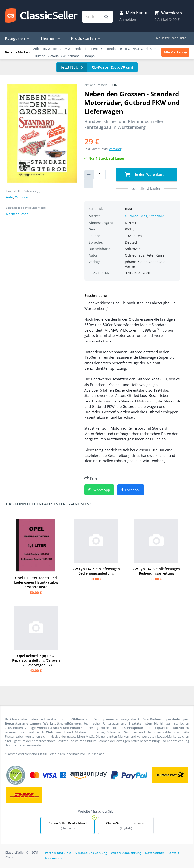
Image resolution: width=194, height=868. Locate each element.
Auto (9, 197)
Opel (144, 49)
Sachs (154, 49)
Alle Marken (175, 52)
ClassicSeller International (126, 826)
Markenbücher (17, 214)
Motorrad (22, 197)
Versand (115, 149)
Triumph (39, 56)
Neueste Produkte (171, 38)
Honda (111, 49)
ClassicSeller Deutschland (68, 826)
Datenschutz (154, 853)
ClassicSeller (41, 16)
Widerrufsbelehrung (126, 853)
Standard (157, 216)
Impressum (53, 858)
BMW (47, 49)
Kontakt (174, 853)
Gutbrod (132, 216)
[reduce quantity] (89, 175)
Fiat (86, 49)
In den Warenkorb (145, 175)
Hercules (97, 49)
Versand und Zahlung (91, 853)
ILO (128, 49)
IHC (120, 49)
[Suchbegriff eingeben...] (106, 17)
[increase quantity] (89, 184)
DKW (67, 49)
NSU (136, 49)
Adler (37, 49)
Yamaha (74, 56)
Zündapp (88, 56)
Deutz (57, 49)
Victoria (53, 56)
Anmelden (128, 19)
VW (63, 56)
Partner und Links (58, 853)
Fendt (77, 49)
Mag (144, 216)
